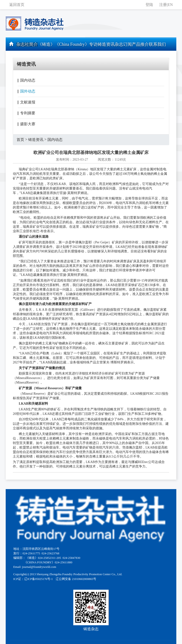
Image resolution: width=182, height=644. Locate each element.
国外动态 (28, 91)
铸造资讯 (106, 44)
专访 (93, 44)
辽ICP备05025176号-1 (39, 579)
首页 (20, 140)
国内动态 (28, 80)
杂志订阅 (123, 44)
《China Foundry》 (72, 44)
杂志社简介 (27, 44)
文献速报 (28, 102)
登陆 (149, 5)
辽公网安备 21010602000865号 (76, 579)
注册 (163, 5)
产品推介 (140, 44)
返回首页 (17, 5)
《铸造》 (46, 44)
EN (170, 5)
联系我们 (157, 44)
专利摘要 (28, 113)
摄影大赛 (28, 124)
